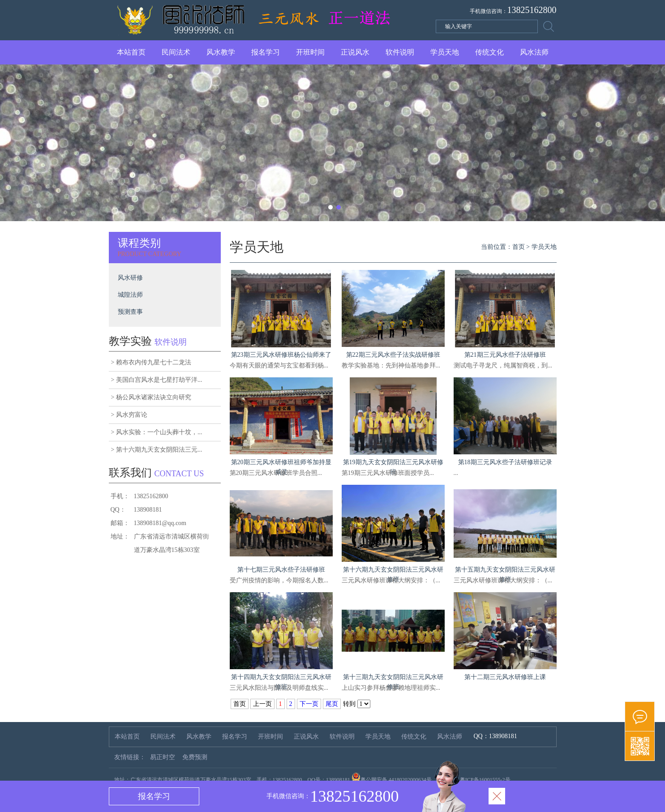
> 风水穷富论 (129, 415)
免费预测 (195, 757)
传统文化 (489, 52)
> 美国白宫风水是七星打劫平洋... (157, 380)
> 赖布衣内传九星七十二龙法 (151, 362)
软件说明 (400, 52)
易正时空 (163, 757)
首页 (519, 247)
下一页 (309, 704)
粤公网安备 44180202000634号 (396, 780)
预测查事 (130, 312)
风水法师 (534, 52)
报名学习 (266, 52)
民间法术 (176, 52)
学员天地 (445, 52)
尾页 (332, 704)
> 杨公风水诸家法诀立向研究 (151, 397)
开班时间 (310, 52)
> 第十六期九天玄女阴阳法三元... (157, 450)
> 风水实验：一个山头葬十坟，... (157, 432)
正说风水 (355, 52)
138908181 (503, 736)
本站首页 (131, 52)
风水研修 (130, 278)
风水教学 (221, 52)
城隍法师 (130, 295)
